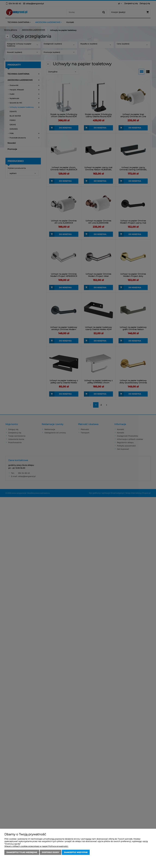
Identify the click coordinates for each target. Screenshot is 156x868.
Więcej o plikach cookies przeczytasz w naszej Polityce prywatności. (36, 846)
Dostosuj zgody (51, 852)
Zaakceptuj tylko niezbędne (22, 852)
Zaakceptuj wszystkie (76, 852)
